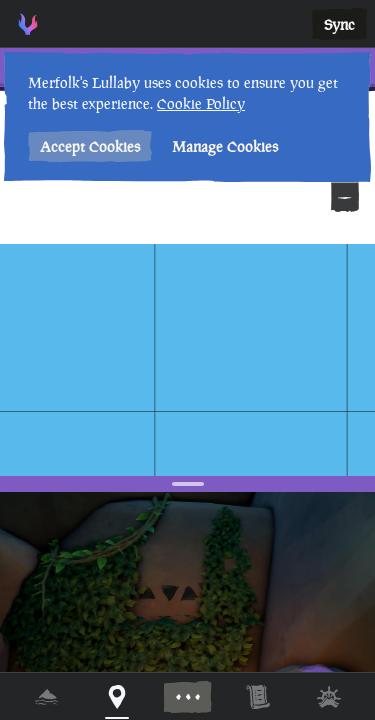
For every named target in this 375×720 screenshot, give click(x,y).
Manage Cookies (225, 146)
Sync (339, 24)
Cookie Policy (201, 103)
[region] (187, 360)
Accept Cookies (90, 146)
